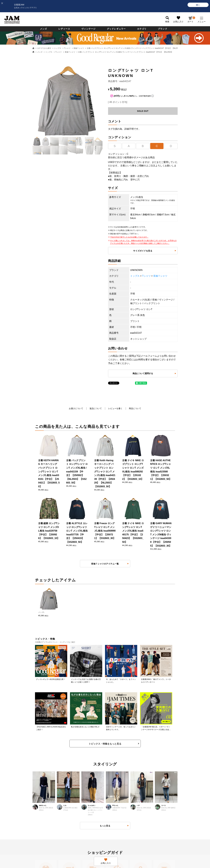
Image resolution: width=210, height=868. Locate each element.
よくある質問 (67, 759)
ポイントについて (116, 786)
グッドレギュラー (116, 29)
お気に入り (178, 22)
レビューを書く (115, 408)
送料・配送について (24, 786)
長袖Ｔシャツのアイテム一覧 (105, 435)
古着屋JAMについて (24, 759)
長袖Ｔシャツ (79, 48)
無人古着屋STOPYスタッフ (167, 786)
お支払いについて (23, 777)
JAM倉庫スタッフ (163, 777)
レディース (64, 29)
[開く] (198, 5)
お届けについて (76, 408)
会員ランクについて (117, 777)
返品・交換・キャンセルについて (77, 768)
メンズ (44, 29)
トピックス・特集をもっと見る (105, 566)
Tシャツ (67, 48)
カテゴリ (142, 29)
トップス (58, 48)
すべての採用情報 (163, 759)
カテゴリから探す (44, 48)
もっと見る (105, 648)
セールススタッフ (163, 768)
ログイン (112, 759)
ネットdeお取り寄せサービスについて (125, 795)
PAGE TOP (103, 844)
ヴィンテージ (88, 29)
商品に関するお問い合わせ (73, 777)
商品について (135, 408)
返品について (96, 408)
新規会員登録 (114, 768)
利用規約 (65, 786)
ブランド (163, 29)
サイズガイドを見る (143, 251)
